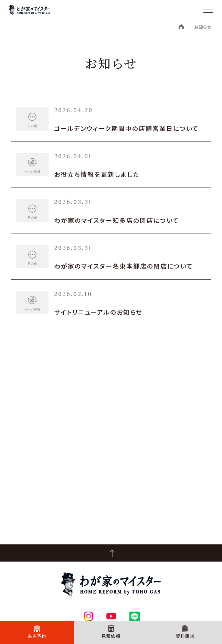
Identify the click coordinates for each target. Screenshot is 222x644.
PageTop (111, 553)
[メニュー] (208, 10)
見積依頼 (111, 635)
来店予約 (37, 635)
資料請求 (185, 635)
